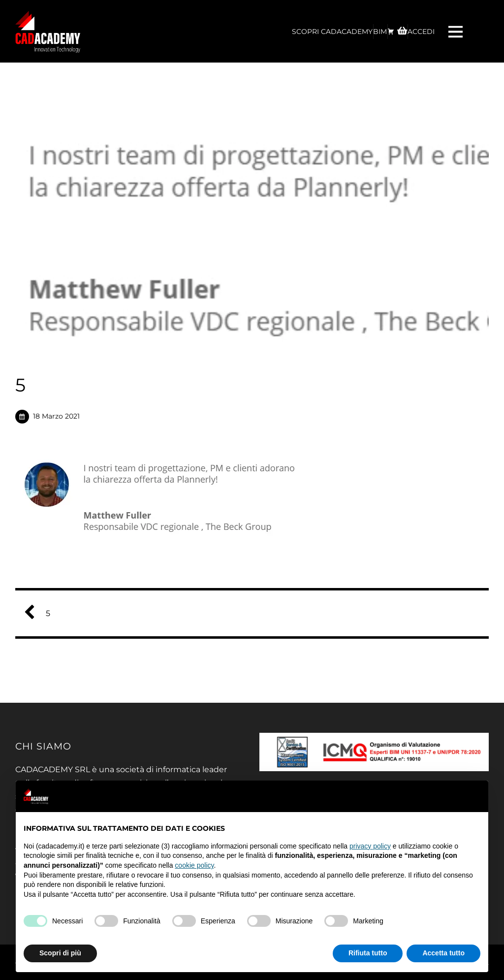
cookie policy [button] (194, 865)
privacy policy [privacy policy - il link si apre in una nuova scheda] (370, 846)
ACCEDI (421, 32)
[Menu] (457, 31)
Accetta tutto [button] (443, 953)
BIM (380, 32)
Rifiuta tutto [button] (368, 953)
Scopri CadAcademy (332, 32)
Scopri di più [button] (60, 953)
